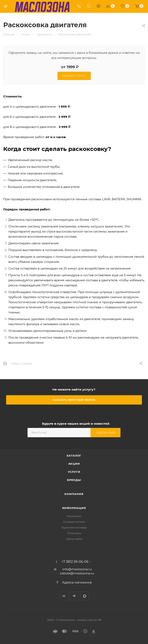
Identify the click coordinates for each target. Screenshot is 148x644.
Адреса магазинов (77, 582)
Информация (74, 508)
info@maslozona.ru (77, 569)
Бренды (74, 480)
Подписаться (106, 433)
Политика (74, 533)
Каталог (74, 456)
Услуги (74, 472)
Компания (74, 494)
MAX (84, 596)
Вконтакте (64, 596)
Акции (74, 464)
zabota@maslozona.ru (77, 573)
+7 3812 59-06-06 (75, 562)
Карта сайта (74, 539)
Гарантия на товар (74, 527)
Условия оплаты (74, 522)
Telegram (74, 596)
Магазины (74, 516)
